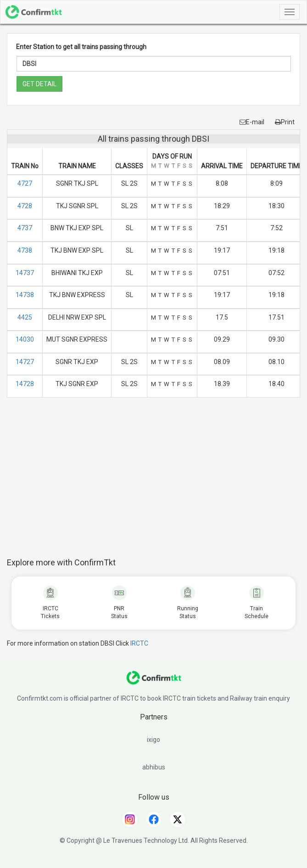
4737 (25, 228)
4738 (25, 250)
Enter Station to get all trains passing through (81, 47)
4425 (25, 317)
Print (285, 122)
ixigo (153, 740)
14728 (25, 384)
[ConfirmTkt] (154, 682)
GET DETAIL (39, 84)
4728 (25, 206)
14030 (25, 339)
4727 (25, 183)
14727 (25, 362)
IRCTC (139, 643)
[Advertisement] (157, 482)
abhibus (154, 767)
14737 (25, 273)
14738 (25, 295)
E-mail (252, 122)
